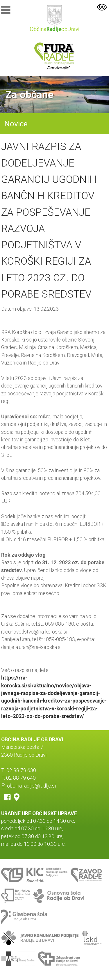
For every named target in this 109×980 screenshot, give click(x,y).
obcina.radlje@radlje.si (31, 786)
